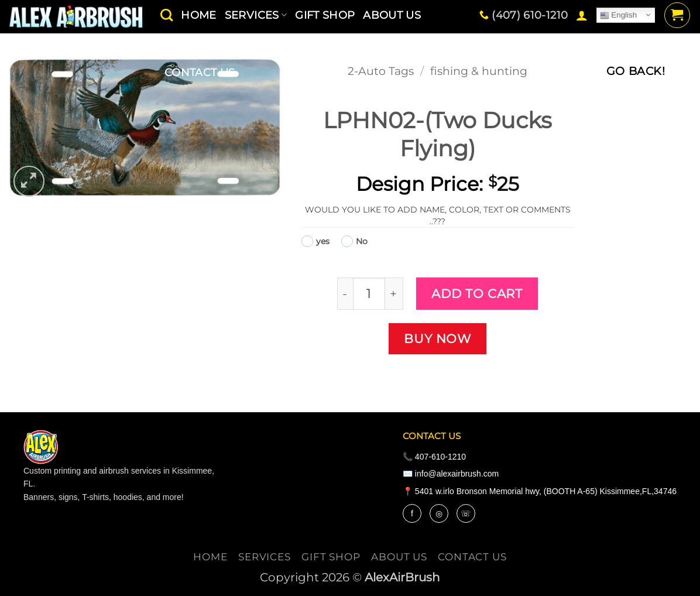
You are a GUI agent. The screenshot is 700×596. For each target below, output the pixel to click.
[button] (582, 15)
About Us (399, 557)
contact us (200, 72)
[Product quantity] (369, 294)
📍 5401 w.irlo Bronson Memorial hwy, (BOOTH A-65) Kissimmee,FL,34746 (540, 491)
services (265, 557)
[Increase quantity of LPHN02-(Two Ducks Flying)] (394, 294)
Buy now (438, 338)
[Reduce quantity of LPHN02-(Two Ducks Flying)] (345, 294)
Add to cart (477, 293)
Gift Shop (331, 557)
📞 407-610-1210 (434, 457)
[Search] (167, 15)
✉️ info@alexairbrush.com (451, 474)
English (618, 15)
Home (210, 557)
